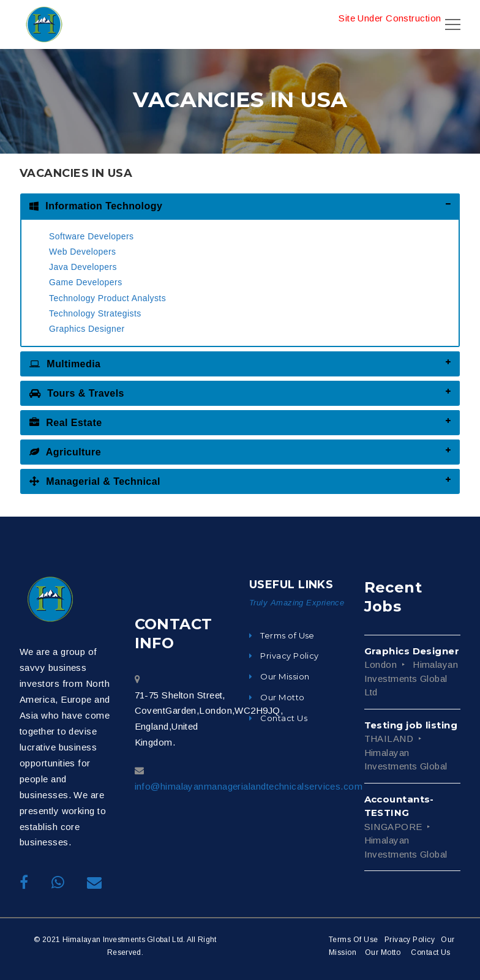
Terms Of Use (353, 940)
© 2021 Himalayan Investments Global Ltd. (109, 940)
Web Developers (83, 252)
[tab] (240, 206)
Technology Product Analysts (107, 298)
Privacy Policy (410, 940)
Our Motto (383, 952)
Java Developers (83, 267)
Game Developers (86, 282)
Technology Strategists (95, 313)
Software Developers (92, 236)
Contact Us (431, 952)
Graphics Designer (87, 329)
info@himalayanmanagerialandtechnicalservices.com (249, 786)
